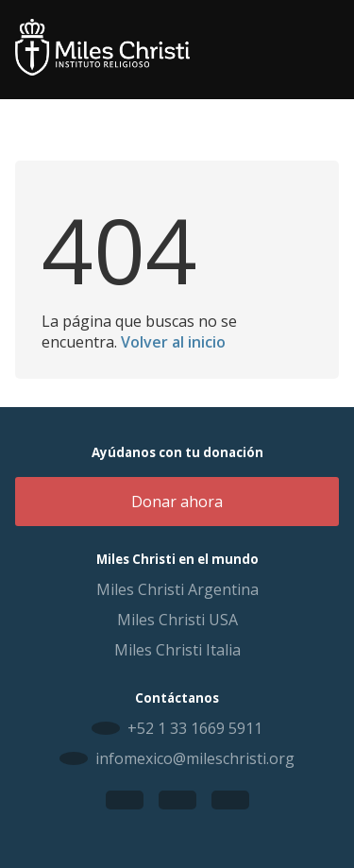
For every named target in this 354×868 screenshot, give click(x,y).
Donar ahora (177, 502)
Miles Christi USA (177, 620)
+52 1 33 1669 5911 (195, 728)
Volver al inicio (173, 342)
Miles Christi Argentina (177, 589)
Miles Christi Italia (177, 650)
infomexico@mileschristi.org (195, 758)
